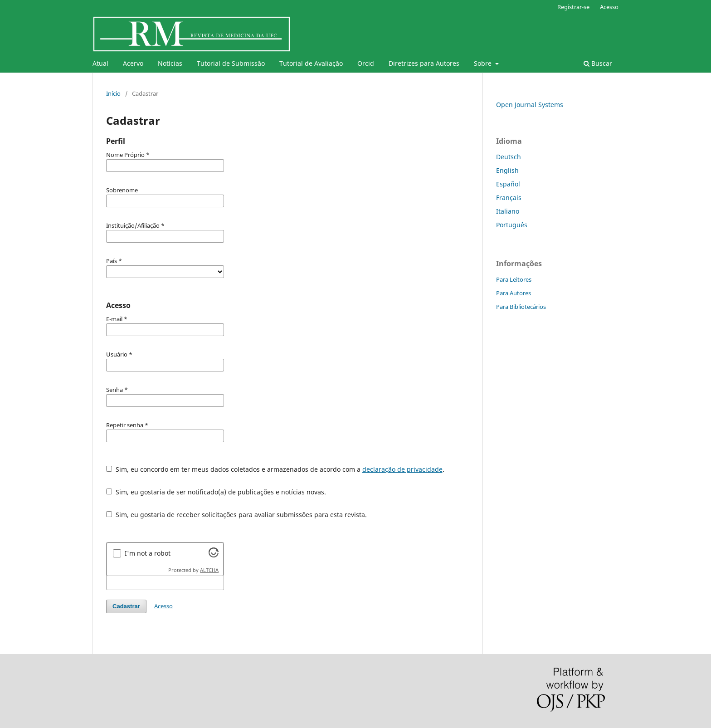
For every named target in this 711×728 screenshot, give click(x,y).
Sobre (484, 63)
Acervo (133, 63)
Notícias (170, 63)
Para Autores (514, 293)
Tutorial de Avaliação (311, 63)
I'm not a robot (148, 553)
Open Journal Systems (530, 105)
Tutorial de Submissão (231, 63)
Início (113, 93)
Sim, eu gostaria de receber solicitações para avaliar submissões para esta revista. (236, 515)
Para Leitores (514, 279)
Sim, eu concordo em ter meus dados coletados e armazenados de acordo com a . (275, 469)
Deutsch (509, 157)
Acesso (609, 7)
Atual (100, 63)
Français (509, 198)
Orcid (366, 63)
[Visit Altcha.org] (214, 555)
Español (508, 184)
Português (512, 225)
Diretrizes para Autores (424, 63)
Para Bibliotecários (521, 307)
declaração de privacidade (402, 469)
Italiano (508, 211)
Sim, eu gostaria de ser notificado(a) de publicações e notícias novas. (216, 492)
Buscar (598, 63)
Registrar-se (573, 7)
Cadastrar (126, 606)
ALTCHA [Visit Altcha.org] (209, 570)
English (507, 170)
